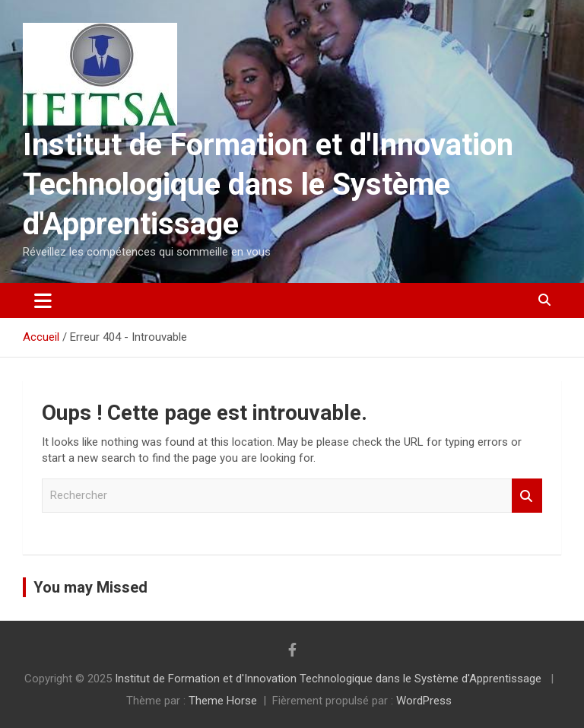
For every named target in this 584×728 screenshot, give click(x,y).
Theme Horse (223, 701)
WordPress (424, 701)
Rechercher (527, 496)
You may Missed (90, 587)
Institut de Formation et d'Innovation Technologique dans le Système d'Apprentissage (268, 184)
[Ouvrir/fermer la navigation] (43, 300)
